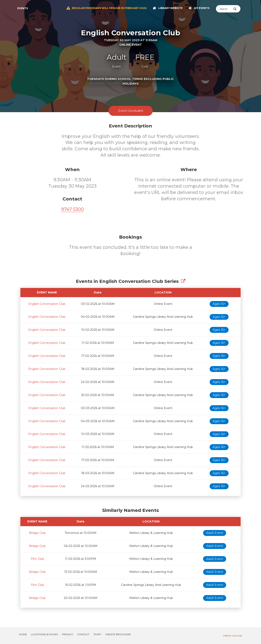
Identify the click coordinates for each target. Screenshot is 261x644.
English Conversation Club (47, 304)
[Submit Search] (237, 9)
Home (23, 634)
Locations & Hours (44, 634)
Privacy (67, 634)
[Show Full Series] (183, 281)
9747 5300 (72, 209)
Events (23, 8)
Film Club (37, 559)
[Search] (225, 9)
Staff (97, 634)
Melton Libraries (233, 636)
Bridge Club (37, 533)
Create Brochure (118, 634)
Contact (83, 634)
